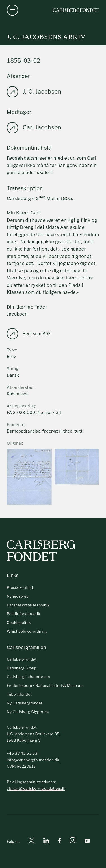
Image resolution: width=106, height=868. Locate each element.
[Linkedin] (46, 842)
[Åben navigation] (12, 10)
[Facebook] (59, 842)
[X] (31, 842)
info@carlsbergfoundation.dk (33, 760)
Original (14, 443)
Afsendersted (20, 387)
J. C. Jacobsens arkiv (46, 37)
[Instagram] (73, 841)
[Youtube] (87, 842)
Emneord (16, 425)
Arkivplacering (21, 406)
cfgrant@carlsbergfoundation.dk (36, 788)
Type (12, 350)
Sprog (13, 369)
